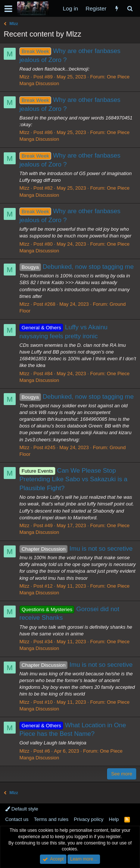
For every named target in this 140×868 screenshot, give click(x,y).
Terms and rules (51, 819)
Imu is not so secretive (76, 549)
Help (114, 819)
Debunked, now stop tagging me (77, 267)
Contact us (17, 819)
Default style (22, 809)
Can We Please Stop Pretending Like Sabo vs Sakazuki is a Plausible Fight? (73, 480)
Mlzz (24, 77)
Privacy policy (89, 819)
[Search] (130, 8)
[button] (8, 9)
